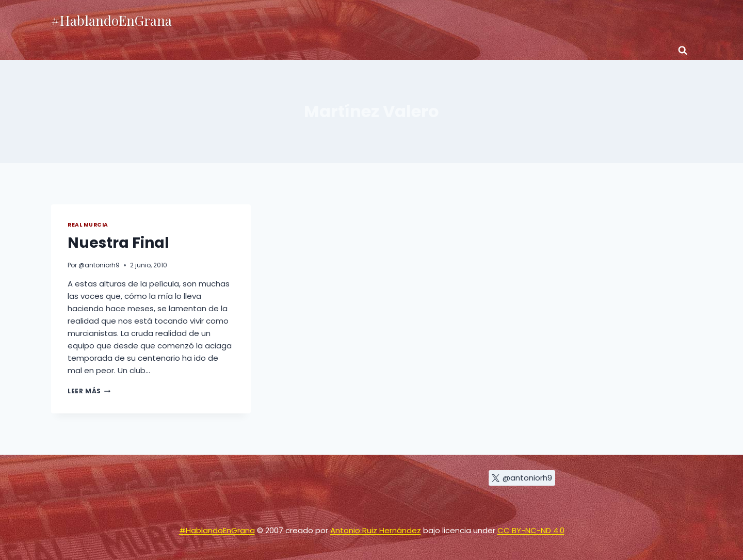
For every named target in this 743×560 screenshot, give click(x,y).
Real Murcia (88, 225)
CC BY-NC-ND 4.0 (531, 530)
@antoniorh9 (99, 265)
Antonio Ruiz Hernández (376, 530)
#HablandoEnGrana (217, 530)
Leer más (89, 391)
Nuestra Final (118, 243)
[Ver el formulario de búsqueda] (683, 51)
